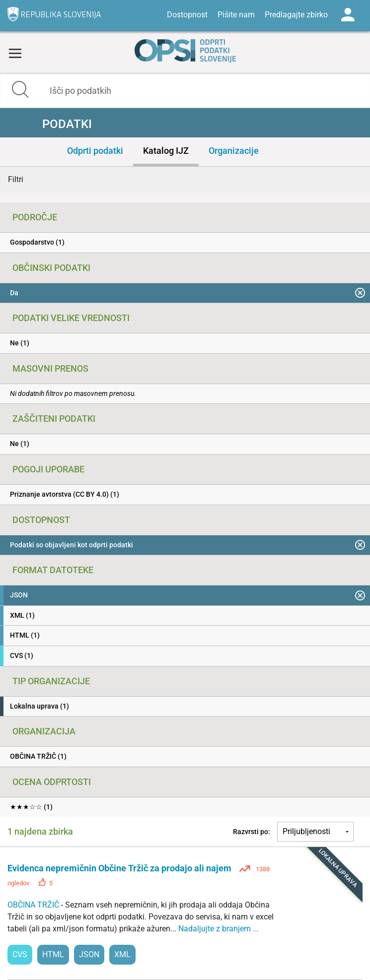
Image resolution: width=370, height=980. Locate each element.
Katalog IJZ (166, 151)
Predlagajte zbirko (296, 15)
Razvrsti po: (252, 832)
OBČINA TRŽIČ (34, 905)
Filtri (16, 179)
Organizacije (234, 151)
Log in (348, 15)
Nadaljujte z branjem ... (219, 929)
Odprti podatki (95, 151)
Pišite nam (236, 15)
